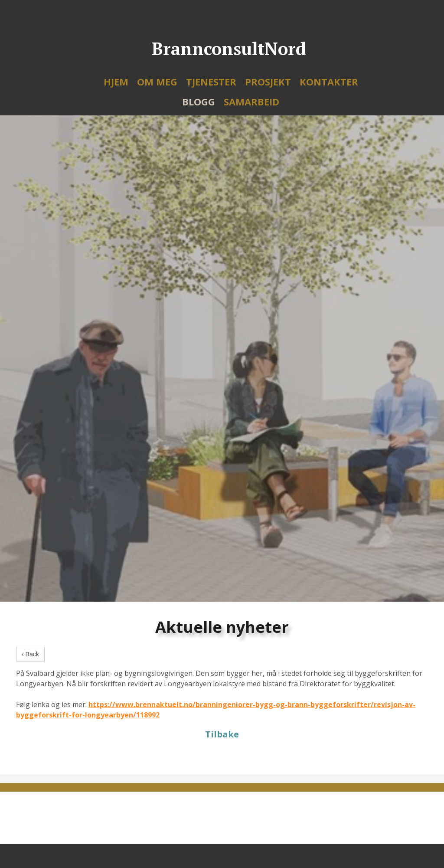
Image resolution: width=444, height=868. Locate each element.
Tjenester (211, 82)
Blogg (199, 102)
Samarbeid (251, 102)
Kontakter (329, 82)
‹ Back (30, 654)
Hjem (116, 82)
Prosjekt (268, 82)
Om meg (157, 82)
